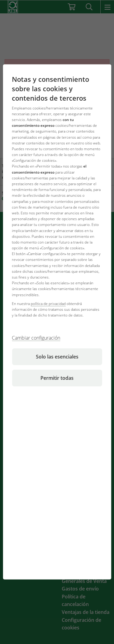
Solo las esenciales (57, 357)
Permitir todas (57, 378)
